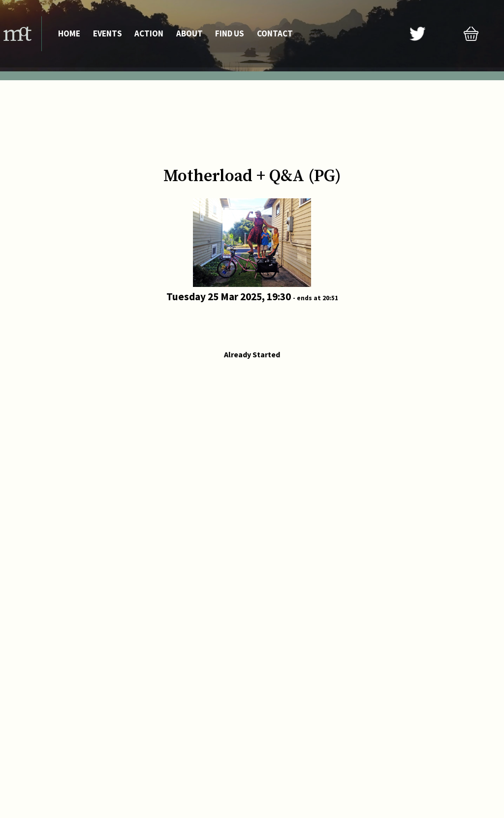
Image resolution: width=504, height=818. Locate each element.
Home (69, 33)
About (189, 33)
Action (149, 33)
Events (108, 33)
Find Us (230, 33)
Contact (275, 33)
